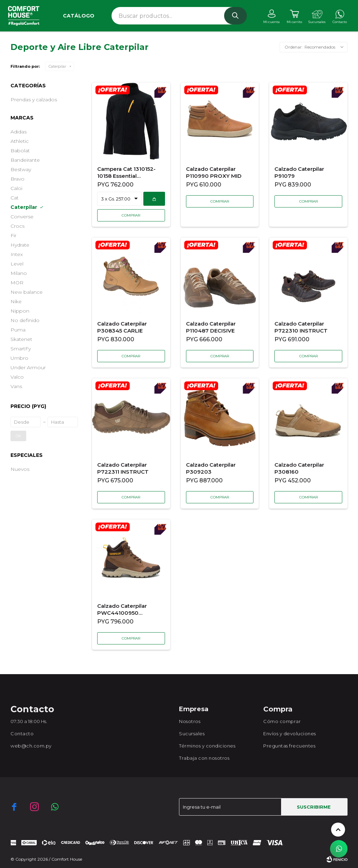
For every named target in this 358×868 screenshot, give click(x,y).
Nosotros (190, 721)
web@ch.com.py (31, 746)
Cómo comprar (282, 721)
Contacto (22, 734)
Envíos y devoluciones (290, 734)
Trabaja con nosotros (204, 758)
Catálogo (79, 16)
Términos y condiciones (207, 746)
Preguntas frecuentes (289, 746)
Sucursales (192, 734)
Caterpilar (57, 66)
